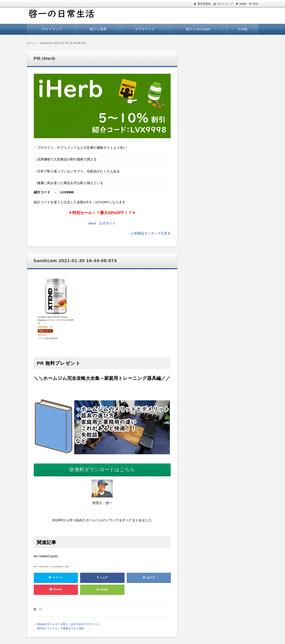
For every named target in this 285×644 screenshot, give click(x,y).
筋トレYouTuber (198, 29)
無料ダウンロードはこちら (105, 470)
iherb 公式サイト (102, 223)
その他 (242, 29)
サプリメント (145, 29)
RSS (255, 4)
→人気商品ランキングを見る (149, 233)
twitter (243, 4)
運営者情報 (204, 4)
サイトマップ (225, 4)
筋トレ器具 (98, 29)
